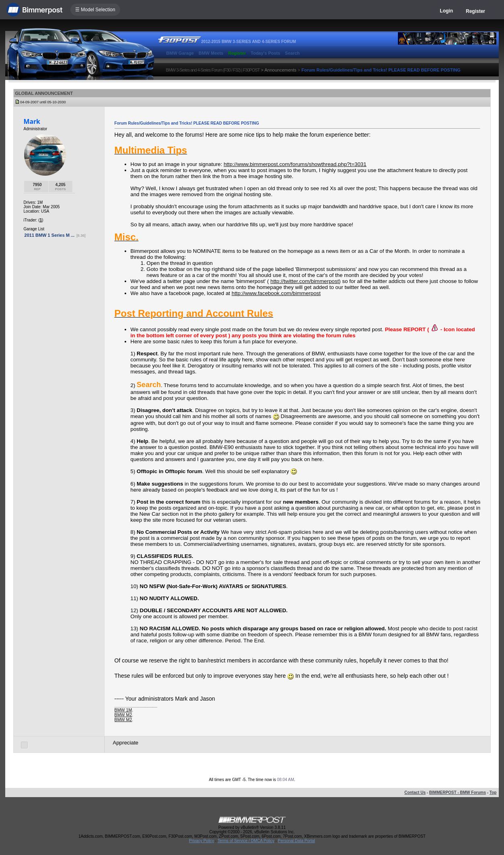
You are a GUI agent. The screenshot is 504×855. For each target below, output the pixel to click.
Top (493, 792)
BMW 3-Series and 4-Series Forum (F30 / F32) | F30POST (213, 70)
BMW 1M (123, 710)
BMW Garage (180, 53)
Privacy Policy (201, 841)
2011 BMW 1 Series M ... (50, 235)
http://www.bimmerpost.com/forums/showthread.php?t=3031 (295, 164)
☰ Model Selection (95, 10)
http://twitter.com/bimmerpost (305, 281)
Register (475, 11)
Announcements (281, 70)
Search (292, 53)
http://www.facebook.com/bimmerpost (276, 293)
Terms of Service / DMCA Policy (246, 841)
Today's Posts (265, 53)
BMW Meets (211, 53)
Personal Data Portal (296, 841)
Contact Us (415, 792)
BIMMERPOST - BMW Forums (458, 792)
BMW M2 (123, 715)
